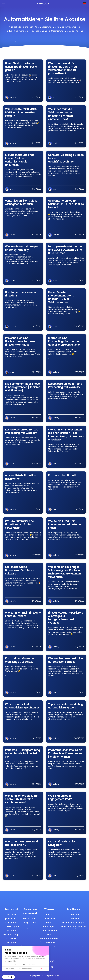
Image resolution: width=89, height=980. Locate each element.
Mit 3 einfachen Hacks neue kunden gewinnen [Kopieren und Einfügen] (23, 387)
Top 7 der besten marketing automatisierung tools (66, 706)
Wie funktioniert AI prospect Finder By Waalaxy (22, 248)
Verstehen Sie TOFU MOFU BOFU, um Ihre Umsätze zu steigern (21, 112)
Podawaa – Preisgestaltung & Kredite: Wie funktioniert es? (22, 753)
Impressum (73, 915)
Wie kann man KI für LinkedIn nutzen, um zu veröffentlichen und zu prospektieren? (62, 68)
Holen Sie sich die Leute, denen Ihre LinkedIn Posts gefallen (21, 67)
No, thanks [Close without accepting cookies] (10, 969)
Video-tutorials (30, 919)
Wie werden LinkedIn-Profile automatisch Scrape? (65, 660)
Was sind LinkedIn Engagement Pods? (60, 797)
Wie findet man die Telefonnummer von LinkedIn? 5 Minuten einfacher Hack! (61, 114)
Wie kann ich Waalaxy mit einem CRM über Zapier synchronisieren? (22, 799)
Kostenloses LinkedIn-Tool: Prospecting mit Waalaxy (21, 431)
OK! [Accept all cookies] (41, 969)
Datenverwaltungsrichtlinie (73, 927)
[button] (8, 977)
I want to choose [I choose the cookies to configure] (26, 969)
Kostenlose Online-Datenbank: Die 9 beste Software (19, 570)
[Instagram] (52, 968)
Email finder (49, 919)
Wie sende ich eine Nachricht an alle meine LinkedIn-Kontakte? (20, 341)
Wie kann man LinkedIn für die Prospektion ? (22, 843)
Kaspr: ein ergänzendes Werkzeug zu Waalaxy (20, 660)
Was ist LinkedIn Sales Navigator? (62, 843)
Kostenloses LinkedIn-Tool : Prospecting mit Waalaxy (65, 385)
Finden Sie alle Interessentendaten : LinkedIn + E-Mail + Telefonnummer (61, 297)
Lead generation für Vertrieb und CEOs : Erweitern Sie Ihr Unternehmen (66, 250)
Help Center (30, 923)
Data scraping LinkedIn (63, 475)
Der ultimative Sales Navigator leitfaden (11, 927)
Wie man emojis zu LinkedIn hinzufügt (11, 939)
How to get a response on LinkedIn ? (21, 294)
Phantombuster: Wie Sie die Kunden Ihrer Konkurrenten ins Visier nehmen (65, 753)
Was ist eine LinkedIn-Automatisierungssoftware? (22, 706)
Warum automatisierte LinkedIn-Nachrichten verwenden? (19, 524)
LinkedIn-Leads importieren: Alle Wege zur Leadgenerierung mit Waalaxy (65, 618)
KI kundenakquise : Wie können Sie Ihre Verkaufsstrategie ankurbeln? (19, 160)
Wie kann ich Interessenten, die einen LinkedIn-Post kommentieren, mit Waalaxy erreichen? (66, 435)
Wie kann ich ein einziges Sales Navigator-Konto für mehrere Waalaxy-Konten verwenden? (64, 572)
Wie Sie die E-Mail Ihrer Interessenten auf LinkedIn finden (64, 524)
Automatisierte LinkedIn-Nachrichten (20, 477)
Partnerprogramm (49, 939)
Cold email (49, 943)
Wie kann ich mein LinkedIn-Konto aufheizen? (23, 614)
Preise (49, 915)
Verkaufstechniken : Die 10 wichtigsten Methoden (21, 202)
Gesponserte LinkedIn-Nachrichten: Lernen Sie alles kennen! (66, 204)
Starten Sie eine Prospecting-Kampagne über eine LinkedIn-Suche (64, 341)
